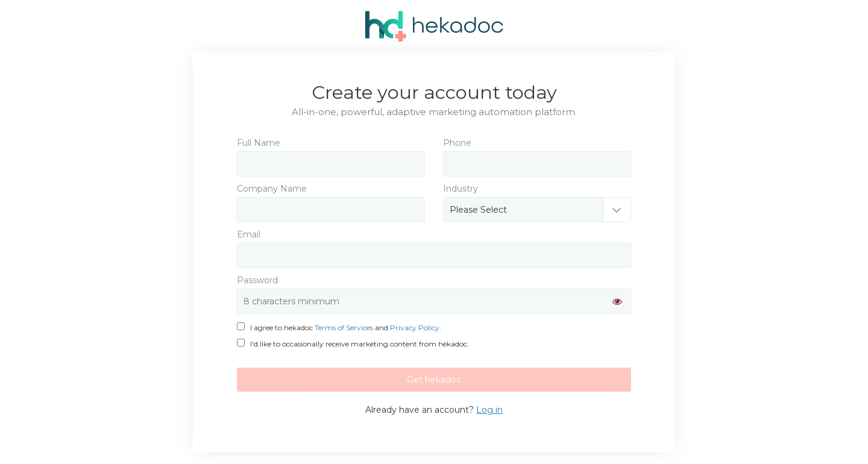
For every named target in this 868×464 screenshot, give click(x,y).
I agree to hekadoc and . (339, 328)
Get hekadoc (434, 380)
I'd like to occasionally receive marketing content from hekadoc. (353, 344)
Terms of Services (344, 328)
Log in (489, 410)
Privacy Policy (415, 328)
